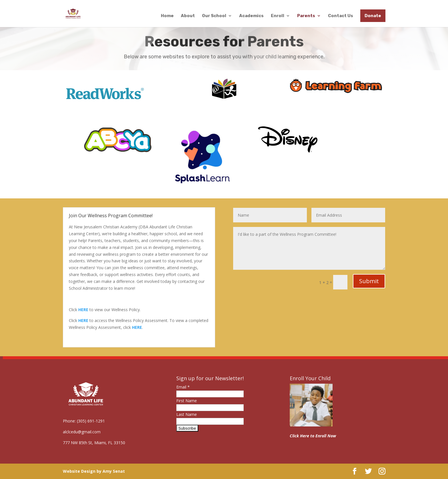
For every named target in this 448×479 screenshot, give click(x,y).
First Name (187, 401)
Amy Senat (114, 471)
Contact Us (341, 16)
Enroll (278, 16)
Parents (306, 16)
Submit (369, 281)
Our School (214, 16)
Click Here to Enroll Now (313, 436)
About (188, 16)
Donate (373, 16)
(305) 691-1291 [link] (91, 421)
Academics (251, 16)
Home (167, 16)
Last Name (187, 414)
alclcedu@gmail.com (82, 432)
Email (183, 387)
